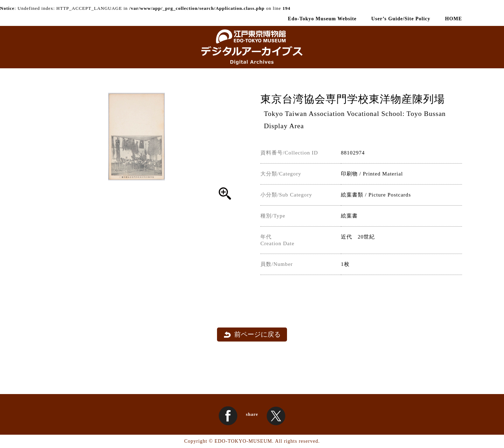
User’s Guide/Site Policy (401, 19)
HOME (454, 19)
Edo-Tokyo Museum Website (322, 19)
